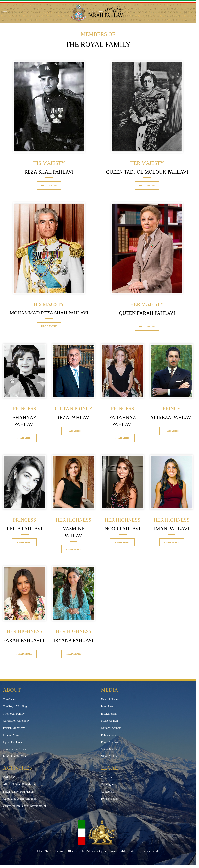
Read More (49, 185)
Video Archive (110, 756)
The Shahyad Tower (15, 749)
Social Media (109, 749)
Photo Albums (109, 742)
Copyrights (108, 784)
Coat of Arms (11, 735)
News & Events (110, 699)
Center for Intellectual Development (24, 806)
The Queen (10, 699)
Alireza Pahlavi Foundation (19, 784)
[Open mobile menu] (5, 13)
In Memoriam (109, 714)
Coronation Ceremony (16, 721)
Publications (108, 735)
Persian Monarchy (14, 728)
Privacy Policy (110, 799)
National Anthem (111, 728)
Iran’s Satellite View (15, 756)
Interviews (107, 706)
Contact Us (108, 792)
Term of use (108, 777)
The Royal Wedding (15, 706)
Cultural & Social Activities (20, 799)
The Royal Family (14, 714)
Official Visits (11, 777)
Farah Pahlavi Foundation (18, 792)
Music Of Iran (109, 721)
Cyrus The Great (13, 742)
